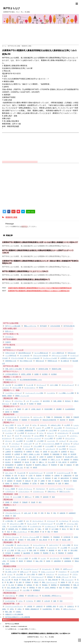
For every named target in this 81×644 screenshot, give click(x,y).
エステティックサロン (56, 489)
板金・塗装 (39, 561)
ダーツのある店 (25, 356)
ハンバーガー (51, 441)
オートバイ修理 (10, 558)
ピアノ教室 (10, 550)
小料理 (41, 457)
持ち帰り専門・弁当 (71, 457)
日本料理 (23, 460)
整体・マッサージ (36, 478)
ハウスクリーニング (46, 524)
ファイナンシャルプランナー (14, 606)
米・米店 (11, 585)
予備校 (48, 417)
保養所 (39, 601)
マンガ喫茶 (18, 449)
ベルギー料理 (61, 446)
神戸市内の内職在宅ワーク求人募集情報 (18, 617)
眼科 (50, 481)
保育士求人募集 (30, 369)
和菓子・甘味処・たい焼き (32, 454)
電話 (49, 532)
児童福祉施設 (58, 417)
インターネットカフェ (67, 430)
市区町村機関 (48, 409)
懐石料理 (59, 457)
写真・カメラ (22, 550)
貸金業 (33, 502)
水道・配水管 (43, 540)
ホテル (21, 601)
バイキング (62, 441)
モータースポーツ (30, 388)
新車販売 (29, 561)
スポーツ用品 (31, 574)
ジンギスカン (19, 438)
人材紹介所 (39, 606)
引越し (40, 529)
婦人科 (23, 476)
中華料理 (29, 452)
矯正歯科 (57, 481)
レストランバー (50, 449)
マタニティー (50, 574)
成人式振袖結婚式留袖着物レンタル (31, 380)
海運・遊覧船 (57, 401)
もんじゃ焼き (58, 428)
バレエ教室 (64, 548)
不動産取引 (46, 537)
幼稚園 (36, 374)
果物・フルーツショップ (50, 582)
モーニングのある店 (33, 358)
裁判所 (7, 412)
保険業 (7, 502)
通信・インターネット (20, 532)
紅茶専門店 (74, 462)
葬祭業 (7, 516)
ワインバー (73, 449)
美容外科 (16, 483)
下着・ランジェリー (67, 580)
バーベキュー (16, 444)
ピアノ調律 (60, 524)
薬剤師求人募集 (43, 369)
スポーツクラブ (54, 545)
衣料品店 (50, 577)
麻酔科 (67, 483)
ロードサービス (55, 558)
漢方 (37, 585)
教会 (48, 513)
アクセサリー (63, 572)
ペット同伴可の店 (11, 356)
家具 (40, 588)
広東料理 (50, 457)
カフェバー (50, 433)
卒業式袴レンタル (11, 380)
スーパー (17, 569)
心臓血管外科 (67, 476)
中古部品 (13, 561)
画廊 (7, 508)
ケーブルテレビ (64, 521)
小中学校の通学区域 (11, 374)
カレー (9, 436)
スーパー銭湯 (17, 497)
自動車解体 (68, 561)
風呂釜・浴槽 (66, 540)
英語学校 (63, 420)
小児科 (30, 476)
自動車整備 (57, 561)
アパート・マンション (12, 537)
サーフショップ (41, 385)
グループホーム (10, 596)
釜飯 (62, 465)
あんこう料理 (9, 425)
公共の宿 (47, 601)
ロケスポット (9, 337)
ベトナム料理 (49, 446)
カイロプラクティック (36, 473)
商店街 (57, 569)
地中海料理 (9, 457)
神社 (55, 513)
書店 (61, 588)
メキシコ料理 (29, 449)
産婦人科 (28, 481)
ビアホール (66, 444)
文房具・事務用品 (50, 588)
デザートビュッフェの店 (59, 356)
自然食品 (29, 585)
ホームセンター (47, 569)
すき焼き (11, 428)
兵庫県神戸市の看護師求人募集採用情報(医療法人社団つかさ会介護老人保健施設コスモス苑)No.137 (40, 242)
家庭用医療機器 (65, 585)
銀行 (40, 502)
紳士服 (16, 580)
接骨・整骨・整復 (13, 478)
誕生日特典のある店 (25, 353)
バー (7, 444)
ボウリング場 (17, 388)
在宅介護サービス (33, 596)
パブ (37, 444)
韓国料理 (10, 467)
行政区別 (8, 342)
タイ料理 (59, 438)
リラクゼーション (38, 491)
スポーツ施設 (54, 385)
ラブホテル (30, 601)
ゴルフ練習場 (18, 385)
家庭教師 (24, 420)
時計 (24, 588)
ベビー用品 (26, 590)
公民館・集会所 (36, 409)
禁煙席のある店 (52, 361)
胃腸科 (42, 483)
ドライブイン (18, 401)
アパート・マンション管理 (31, 537)
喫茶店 (65, 454)
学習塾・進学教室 (13, 420)
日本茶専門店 (34, 460)
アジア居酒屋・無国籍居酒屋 (24, 430)
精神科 (7, 483)
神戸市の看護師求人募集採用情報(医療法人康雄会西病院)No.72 (26, 279)
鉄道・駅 (23, 404)
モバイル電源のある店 (41, 353)
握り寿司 (8, 460)
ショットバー (62, 436)
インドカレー (9, 433)
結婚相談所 (72, 513)
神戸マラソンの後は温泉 (13, 326)
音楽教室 (70, 553)
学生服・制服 (26, 580)
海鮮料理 (67, 460)
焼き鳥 (27, 462)
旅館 (55, 601)
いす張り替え (9, 521)
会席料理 (64, 452)
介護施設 (21, 596)
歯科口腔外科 (65, 478)
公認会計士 (71, 606)
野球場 (41, 388)
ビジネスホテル (10, 601)
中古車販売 (66, 558)
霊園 (14, 516)
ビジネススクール (11, 417)
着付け (64, 529)
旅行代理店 (46, 401)
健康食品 (20, 585)
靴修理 (56, 532)
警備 (71, 529)
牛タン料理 (51, 462)
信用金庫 (16, 502)
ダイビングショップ (68, 385)
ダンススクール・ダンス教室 (23, 548)
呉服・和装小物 (53, 580)
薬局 (60, 483)
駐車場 (31, 404)
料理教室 (43, 550)
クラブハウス (27, 436)
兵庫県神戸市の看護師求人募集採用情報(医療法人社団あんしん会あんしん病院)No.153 (39, 291)
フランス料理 (38, 446)
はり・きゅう (9, 473)
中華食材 (28, 582)
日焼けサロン (52, 491)
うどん (19, 425)
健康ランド (28, 497)
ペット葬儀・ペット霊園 (66, 393)
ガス (28, 521)
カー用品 (34, 558)
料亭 (16, 460)
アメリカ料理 (41, 430)
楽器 (59, 550)
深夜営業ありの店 (11, 361)
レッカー (43, 558)
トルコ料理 (19, 441)
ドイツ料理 (30, 441)
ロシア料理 (62, 449)
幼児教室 (45, 374)
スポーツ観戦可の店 (58, 353)
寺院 (42, 513)
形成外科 (39, 476)
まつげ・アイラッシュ (25, 489)
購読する (7, 620)
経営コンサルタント (70, 609)
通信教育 (72, 420)
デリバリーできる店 (17, 358)
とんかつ (38, 428)
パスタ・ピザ (28, 444)
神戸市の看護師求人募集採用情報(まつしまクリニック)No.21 (25, 271)
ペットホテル (51, 393)
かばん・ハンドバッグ (48, 572)
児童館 (68, 417)
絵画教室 (17, 553)
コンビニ (8, 569)
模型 (66, 550)
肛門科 (35, 483)
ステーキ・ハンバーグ (34, 438)
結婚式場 (62, 513)
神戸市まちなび (11, 8)
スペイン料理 (49, 438)
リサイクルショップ (37, 577)
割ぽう (72, 452)
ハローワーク (9, 409)
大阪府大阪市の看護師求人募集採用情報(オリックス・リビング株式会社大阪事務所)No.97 (40, 288)
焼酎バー (42, 462)
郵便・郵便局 (35, 532)
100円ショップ (68, 569)
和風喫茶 (46, 454)
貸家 (57, 540)
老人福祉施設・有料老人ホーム (52, 596)
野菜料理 (54, 465)
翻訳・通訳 (9, 612)
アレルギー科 (21, 473)
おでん (35, 425)
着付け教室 (74, 550)
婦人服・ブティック (62, 577)
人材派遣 (29, 606)
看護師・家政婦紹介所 (32, 609)
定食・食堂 (32, 457)
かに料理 (67, 425)
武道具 (40, 574)
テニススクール (52, 548)
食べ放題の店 (65, 361)
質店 (8, 532)
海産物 (63, 582)
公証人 (61, 606)
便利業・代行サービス (66, 526)
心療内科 (57, 476)
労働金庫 (25, 502)
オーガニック (32, 433)
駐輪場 (39, 404)
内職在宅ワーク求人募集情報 (14, 614)
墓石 (36, 513)
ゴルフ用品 (20, 574)
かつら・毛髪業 (10, 489)
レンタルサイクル (36, 526)
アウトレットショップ (12, 590)
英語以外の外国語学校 (49, 420)
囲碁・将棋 (33, 550)
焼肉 (34, 462)
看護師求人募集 (11, 217)
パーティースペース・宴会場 (50, 444)
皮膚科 (43, 481)
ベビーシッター (38, 417)
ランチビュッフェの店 (50, 358)
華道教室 (46, 553)
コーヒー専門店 (39, 436)
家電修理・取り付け (28, 529)
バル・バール (73, 441)
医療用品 (54, 585)
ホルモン (8, 449)
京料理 (45, 452)
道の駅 (15, 404)
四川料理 (73, 454)
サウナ (7, 497)
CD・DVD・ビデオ (11, 572)
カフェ (41, 433)
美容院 (75, 588)
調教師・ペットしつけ (22, 396)
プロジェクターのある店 (41, 356)
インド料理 (21, 433)
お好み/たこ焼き (56, 425)
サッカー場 (30, 385)
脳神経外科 (51, 483)
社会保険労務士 (47, 609)
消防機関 (59, 409)
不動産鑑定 (56, 537)
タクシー (8, 401)
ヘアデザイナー (10, 491)
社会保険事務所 (70, 409)
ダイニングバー (70, 438)
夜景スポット (9, 331)
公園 (26, 409)
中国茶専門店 (18, 452)
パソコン (10, 574)
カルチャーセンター (23, 545)
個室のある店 (40, 361)
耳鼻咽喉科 (25, 483)
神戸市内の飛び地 (69, 326)
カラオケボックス (63, 433)
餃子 (28, 467)
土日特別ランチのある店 (68, 358)
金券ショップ (24, 572)
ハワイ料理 (40, 441)
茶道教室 (37, 553)
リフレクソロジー (24, 491)
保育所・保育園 (26, 374)
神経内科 (66, 481)
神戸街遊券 (43, 326)
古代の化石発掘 (55, 326)
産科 (36, 481)
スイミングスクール (39, 545)
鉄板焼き (69, 465)
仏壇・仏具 (27, 513)
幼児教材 (54, 374)
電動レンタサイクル (30, 326)
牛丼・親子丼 (62, 462)
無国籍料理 (18, 462)
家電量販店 (36, 590)
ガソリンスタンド (38, 521)
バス (28, 401)
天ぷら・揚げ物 (21, 457)
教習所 (21, 561)
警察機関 (16, 412)
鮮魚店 (36, 582)
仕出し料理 (54, 452)
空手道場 (8, 553)
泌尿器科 (10, 481)
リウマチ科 (50, 473)
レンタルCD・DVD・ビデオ (18, 526)
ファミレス (26, 446)
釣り (53, 553)
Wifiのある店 (72, 353)
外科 (16, 476)
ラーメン (39, 449)
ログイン (24, 226)
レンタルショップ (50, 526)
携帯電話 (32, 588)
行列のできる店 (10, 353)
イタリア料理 (53, 430)
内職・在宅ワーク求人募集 (13, 369)
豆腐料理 (20, 465)
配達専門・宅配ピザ (41, 465)
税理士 (58, 609)
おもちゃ (35, 572)
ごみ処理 (20, 521)
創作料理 (8, 454)
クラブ (17, 436)
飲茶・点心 (20, 467)
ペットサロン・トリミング (13, 393)
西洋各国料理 (9, 465)
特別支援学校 (35, 420)
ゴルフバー (51, 436)
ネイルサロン (70, 489)
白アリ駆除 (55, 529)
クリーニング (51, 521)
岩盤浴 (37, 497)
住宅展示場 (67, 537)
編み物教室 (27, 553)
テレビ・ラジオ (32, 524)
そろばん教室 (9, 545)
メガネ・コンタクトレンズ (19, 577)
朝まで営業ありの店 (26, 361)
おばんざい (44, 425)
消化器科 (19, 481)
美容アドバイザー (65, 491)
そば (31, 428)
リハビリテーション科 (63, 473)
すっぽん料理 (22, 428)
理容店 (68, 588)
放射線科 (24, 478)
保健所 (19, 409)
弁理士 (12, 609)
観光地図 (8, 347)
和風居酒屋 (56, 454)
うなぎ (27, 425)
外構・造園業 (31, 540)
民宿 (61, 601)
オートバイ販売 (23, 558)
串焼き (37, 452)
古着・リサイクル (39, 580)
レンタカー (36, 401)
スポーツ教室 (66, 545)
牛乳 (70, 582)
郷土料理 (29, 465)
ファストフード (15, 446)
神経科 (75, 481)
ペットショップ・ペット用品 (34, 393)
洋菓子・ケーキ (55, 460)
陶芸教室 (61, 553)
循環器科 (48, 476)
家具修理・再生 (13, 529)
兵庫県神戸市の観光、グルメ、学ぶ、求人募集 (40, 637)
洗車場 (48, 561)
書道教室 (52, 550)
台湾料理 (17, 454)
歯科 (56, 478)
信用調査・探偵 (51, 606)
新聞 (47, 529)
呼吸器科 (8, 476)
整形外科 (48, 478)
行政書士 (18, 612)
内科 (75, 473)
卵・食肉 (19, 582)
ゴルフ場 (8, 385)
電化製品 (45, 585)
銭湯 (53, 497)
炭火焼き (8, 462)
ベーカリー (72, 446)
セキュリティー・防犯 (17, 524)
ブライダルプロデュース (13, 513)
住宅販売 (21, 540)
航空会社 (68, 401)
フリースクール (25, 417)
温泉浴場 (46, 497)
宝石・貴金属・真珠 (13, 588)
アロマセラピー (41, 489)
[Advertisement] (40, 30)
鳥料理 (35, 467)
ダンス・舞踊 (39, 548)
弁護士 (20, 609)
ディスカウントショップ (31, 569)
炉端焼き (76, 460)
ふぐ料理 (47, 428)
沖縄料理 (44, 460)
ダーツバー (9, 441)
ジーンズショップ (63, 574)
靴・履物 (10, 582)
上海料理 (8, 452)
